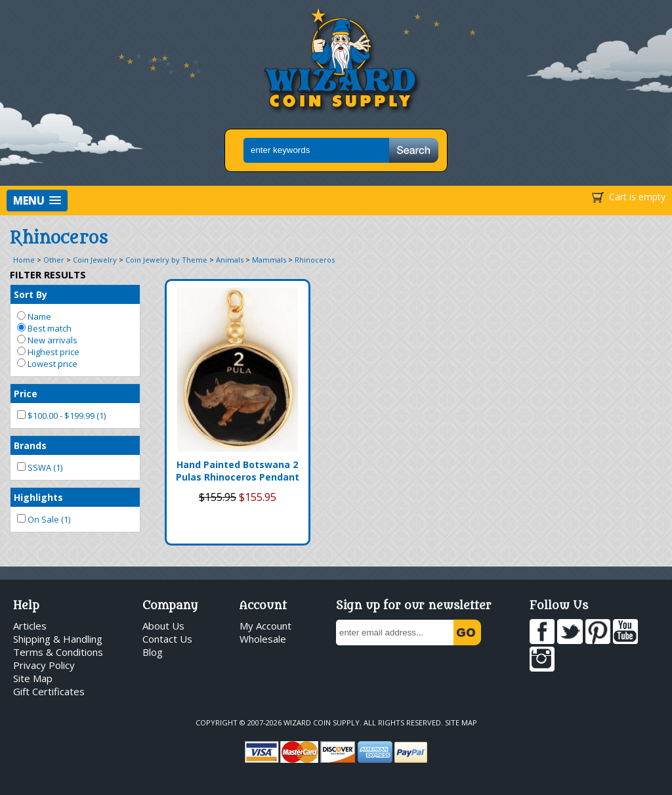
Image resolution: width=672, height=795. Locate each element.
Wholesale (263, 639)
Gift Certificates (49, 691)
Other (54, 260)
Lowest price (47, 364)
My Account (265, 626)
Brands (30, 445)
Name (34, 316)
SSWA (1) (40, 467)
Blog (153, 652)
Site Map (33, 678)
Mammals (269, 260)
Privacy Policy (44, 665)
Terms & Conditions (58, 652)
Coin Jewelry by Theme (166, 260)
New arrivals (47, 340)
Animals (230, 260)
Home (24, 260)
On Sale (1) (44, 519)
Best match (44, 328)
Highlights (38, 497)
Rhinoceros (315, 260)
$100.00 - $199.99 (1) (61, 416)
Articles (30, 626)
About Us (163, 626)
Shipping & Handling (58, 639)
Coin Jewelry (95, 260)
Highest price (48, 352)
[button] (37, 201)
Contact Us (167, 639)
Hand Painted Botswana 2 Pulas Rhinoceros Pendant (238, 471)
